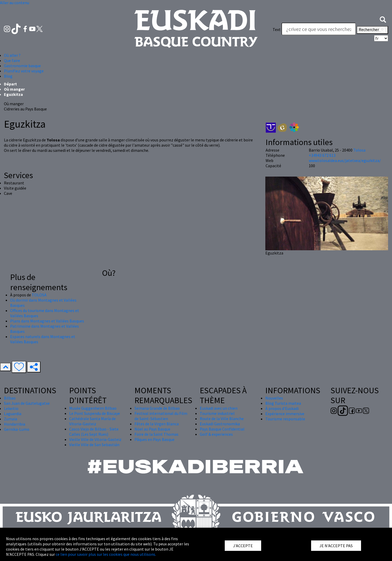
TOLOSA (39, 295)
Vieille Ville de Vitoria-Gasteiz (95, 439)
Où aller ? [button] (12, 55)
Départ (10, 84)
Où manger (14, 89)
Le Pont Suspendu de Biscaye (95, 413)
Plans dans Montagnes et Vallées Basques (47, 321)
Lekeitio (11, 408)
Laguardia (13, 414)
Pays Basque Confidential (222, 429)
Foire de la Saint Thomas (156, 434)
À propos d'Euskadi (282, 408)
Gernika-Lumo (17, 429)
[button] (383, 19)
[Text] (319, 29)
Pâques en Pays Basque (155, 439)
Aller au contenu (15, 3)
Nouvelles (274, 398)
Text (277, 29)
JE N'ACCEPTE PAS (336, 546)
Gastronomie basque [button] (22, 66)
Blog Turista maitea (283, 403)
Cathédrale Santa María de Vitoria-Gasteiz (92, 421)
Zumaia (11, 419)
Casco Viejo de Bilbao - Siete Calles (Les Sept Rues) (94, 432)
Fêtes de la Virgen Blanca (157, 424)
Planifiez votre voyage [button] (24, 71)
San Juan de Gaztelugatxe (27, 403)
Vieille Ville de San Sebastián (94, 445)
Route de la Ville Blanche (222, 419)
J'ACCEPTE (243, 546)
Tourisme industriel (217, 413)
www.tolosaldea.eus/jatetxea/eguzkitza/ (345, 160)
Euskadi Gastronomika (220, 424)
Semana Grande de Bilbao (157, 408)
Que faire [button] (12, 60)
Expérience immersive (285, 414)
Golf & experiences (216, 434)
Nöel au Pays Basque (152, 429)
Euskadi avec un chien (219, 408)
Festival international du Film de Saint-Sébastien (161, 416)
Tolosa (359, 150)
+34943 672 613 (322, 155)
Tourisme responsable (285, 419)
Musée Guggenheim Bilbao (93, 408)
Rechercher (372, 30)
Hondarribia (15, 424)
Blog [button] (8, 76)
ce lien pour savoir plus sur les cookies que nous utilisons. (106, 554)
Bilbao (10, 398)
